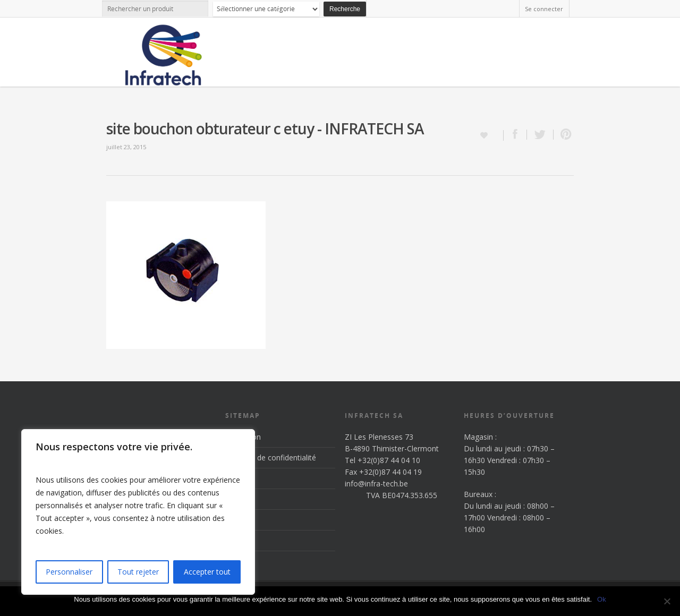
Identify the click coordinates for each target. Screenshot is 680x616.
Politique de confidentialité (271, 457)
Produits (240, 499)
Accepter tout (207, 572)
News (235, 520)
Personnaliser (69, 572)
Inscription (243, 437)
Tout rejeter (138, 572)
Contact (239, 540)
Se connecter (544, 9)
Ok (602, 599)
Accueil (237, 478)
